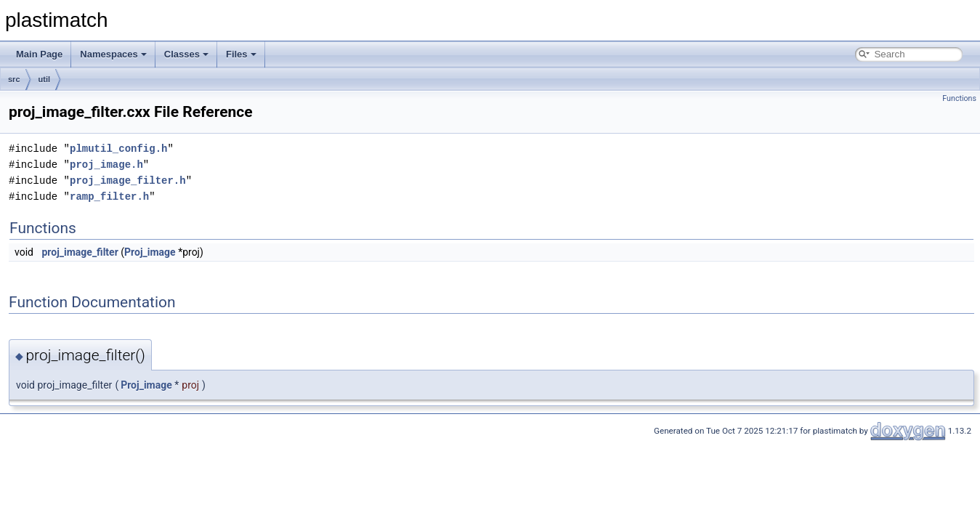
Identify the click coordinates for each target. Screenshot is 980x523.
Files (241, 54)
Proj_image (150, 252)
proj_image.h (106, 165)
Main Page (39, 54)
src (14, 79)
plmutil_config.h (118, 149)
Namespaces (113, 54)
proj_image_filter (80, 252)
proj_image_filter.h (128, 181)
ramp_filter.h (109, 196)
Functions (959, 98)
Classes (186, 54)
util (45, 79)
